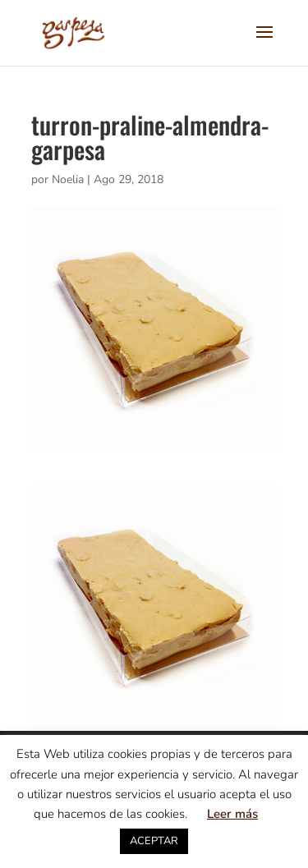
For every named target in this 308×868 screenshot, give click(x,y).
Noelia (68, 179)
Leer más (232, 814)
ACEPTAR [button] (154, 841)
